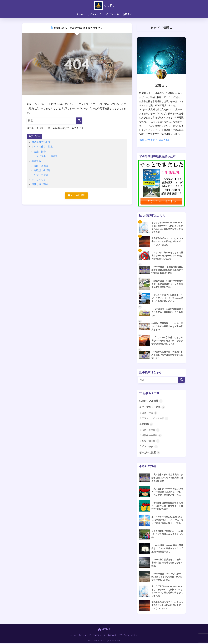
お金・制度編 (41, 175)
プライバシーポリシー (129, 636)
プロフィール (112, 14)
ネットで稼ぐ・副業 (42, 147)
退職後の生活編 (42, 170)
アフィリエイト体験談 (46, 156)
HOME (104, 630)
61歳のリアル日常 (41, 142)
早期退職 (36, 161)
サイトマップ (94, 14)
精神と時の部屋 (40, 184)
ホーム (80, 14)
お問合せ (127, 14)
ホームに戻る (76, 196)
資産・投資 (40, 152)
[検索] (79, 121)
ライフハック (39, 180)
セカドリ (104, 5)
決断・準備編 (41, 166)
